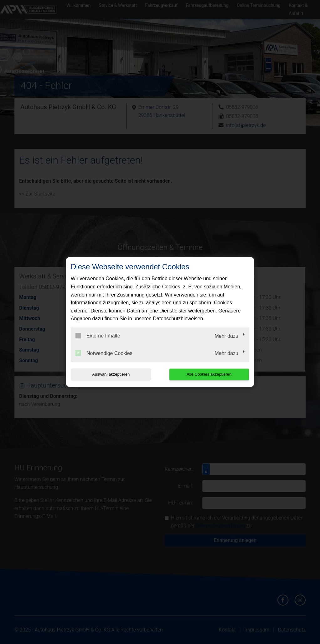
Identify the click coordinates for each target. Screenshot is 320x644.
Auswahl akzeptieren (111, 374)
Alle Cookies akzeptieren (209, 374)
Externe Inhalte (98, 336)
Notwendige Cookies (104, 353)
